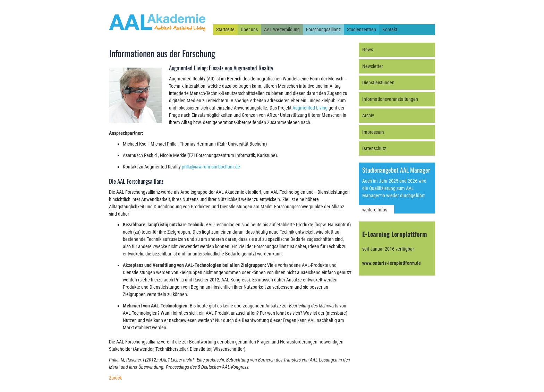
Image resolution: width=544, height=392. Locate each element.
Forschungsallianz (323, 29)
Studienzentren (362, 29)
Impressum (373, 132)
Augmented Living (310, 108)
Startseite (225, 29)
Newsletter (373, 66)
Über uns (249, 29)
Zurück (115, 378)
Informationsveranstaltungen (390, 99)
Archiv (368, 115)
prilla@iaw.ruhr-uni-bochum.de (211, 167)
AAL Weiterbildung (282, 29)
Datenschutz (374, 148)
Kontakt (390, 29)
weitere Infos (375, 210)
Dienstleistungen (378, 82)
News (368, 50)
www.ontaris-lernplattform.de (392, 263)
